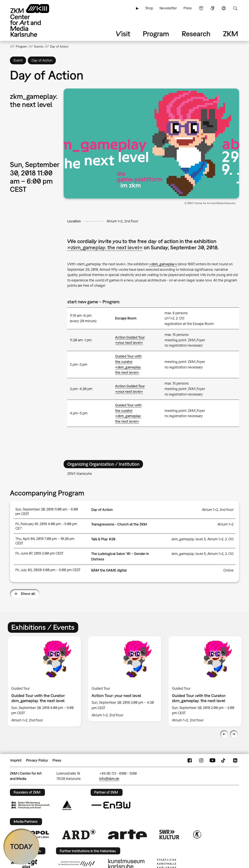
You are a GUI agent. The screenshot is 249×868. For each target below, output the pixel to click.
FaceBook (190, 760)
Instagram (201, 760)
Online (228, 570)
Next (234, 734)
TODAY (21, 846)
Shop (149, 8)
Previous (224, 734)
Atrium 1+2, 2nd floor (122, 221)
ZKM (231, 34)
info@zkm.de (109, 779)
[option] (44, 681)
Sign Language (212, 8)
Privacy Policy (37, 760)
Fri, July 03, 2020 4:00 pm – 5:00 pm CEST (48, 570)
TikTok (224, 760)
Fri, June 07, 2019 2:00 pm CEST (39, 553)
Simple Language (201, 8)
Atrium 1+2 (226, 524)
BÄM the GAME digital (109, 570)
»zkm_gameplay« (163, 264)
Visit (123, 34)
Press (188, 8)
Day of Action (102, 510)
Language (224, 8)
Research (196, 34)
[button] (151, 143)
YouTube (212, 760)
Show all (28, 594)
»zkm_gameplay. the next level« (105, 247)
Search (235, 8)
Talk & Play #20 (103, 539)
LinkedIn (235, 760)
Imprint (16, 760)
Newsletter (168, 8)
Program (156, 34)
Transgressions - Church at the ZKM (119, 524)
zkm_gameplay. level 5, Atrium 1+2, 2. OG (203, 539)
